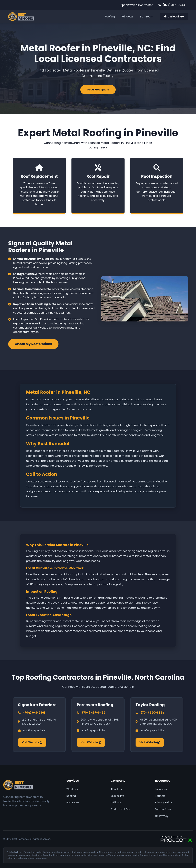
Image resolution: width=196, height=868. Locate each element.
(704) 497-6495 (94, 713)
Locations (161, 789)
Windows (127, 17)
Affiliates (116, 803)
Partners (160, 796)
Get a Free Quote (98, 90)
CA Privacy (162, 816)
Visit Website (32, 742)
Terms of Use (163, 809)
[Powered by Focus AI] (176, 839)
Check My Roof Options (33, 344)
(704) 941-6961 (34, 713)
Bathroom (147, 17)
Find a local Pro (174, 17)
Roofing (110, 17)
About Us (116, 789)
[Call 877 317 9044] (172, 5)
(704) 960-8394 (152, 713)
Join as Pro (117, 796)
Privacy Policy (163, 803)
